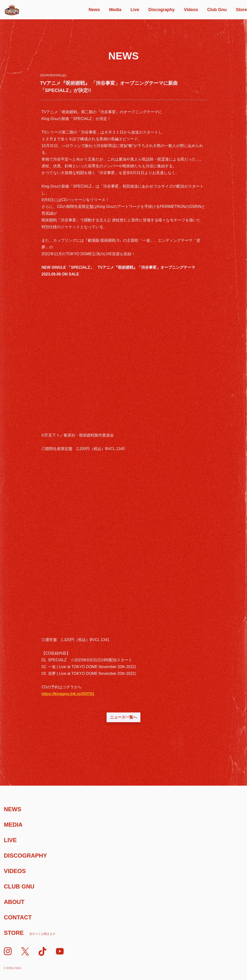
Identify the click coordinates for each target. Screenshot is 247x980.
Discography (161, 10)
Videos (191, 10)
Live (135, 10)
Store (241, 10)
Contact (18, 917)
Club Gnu (217, 10)
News (94, 10)
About (14, 902)
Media (115, 10)
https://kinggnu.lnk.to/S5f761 (68, 694)
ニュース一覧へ (123, 717)
